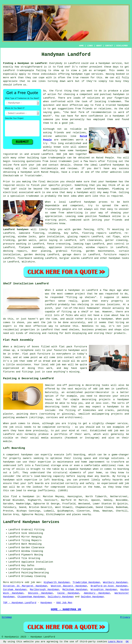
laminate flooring (32, 233)
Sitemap (7, 617)
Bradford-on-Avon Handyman (109, 586)
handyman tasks (119, 258)
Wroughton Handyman (104, 590)
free (61, 213)
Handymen (46, 603)
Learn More (115, 642)
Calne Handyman (68, 593)
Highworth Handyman (57, 582)
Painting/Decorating (35, 573)
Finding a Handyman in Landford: (25, 63)
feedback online (110, 216)
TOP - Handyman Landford (20, 603)
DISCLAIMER (122, 46)
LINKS (90, 46)
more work (10, 78)
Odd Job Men (64, 603)
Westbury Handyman (115, 582)
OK (127, 642)
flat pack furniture (73, 347)
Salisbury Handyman (61, 597)
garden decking (35, 255)
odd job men (33, 582)
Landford (75, 202)
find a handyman (23, 497)
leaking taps (82, 244)
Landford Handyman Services (31, 522)
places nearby (81, 514)
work (38, 192)
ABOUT (99, 46)
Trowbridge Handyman (86, 582)
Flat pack (29, 354)
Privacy (125, 617)
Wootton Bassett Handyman (69, 586)
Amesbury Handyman (97, 593)
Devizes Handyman (40, 593)
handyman (77, 74)
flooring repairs (94, 233)
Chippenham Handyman (31, 597)
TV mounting (115, 229)
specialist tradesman (25, 196)
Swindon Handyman (92, 597)
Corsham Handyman (15, 590)
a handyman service (109, 63)
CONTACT (109, 46)
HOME (81, 46)
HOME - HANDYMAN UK (66, 609)
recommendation (101, 112)
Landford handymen (96, 189)
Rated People (105, 158)
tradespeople (25, 70)
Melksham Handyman (75, 590)
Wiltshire (28, 262)
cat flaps (113, 237)
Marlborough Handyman (44, 590)
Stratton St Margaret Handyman (25, 586)
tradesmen (115, 102)
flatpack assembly (32, 247)
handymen (81, 151)
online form (11, 165)
